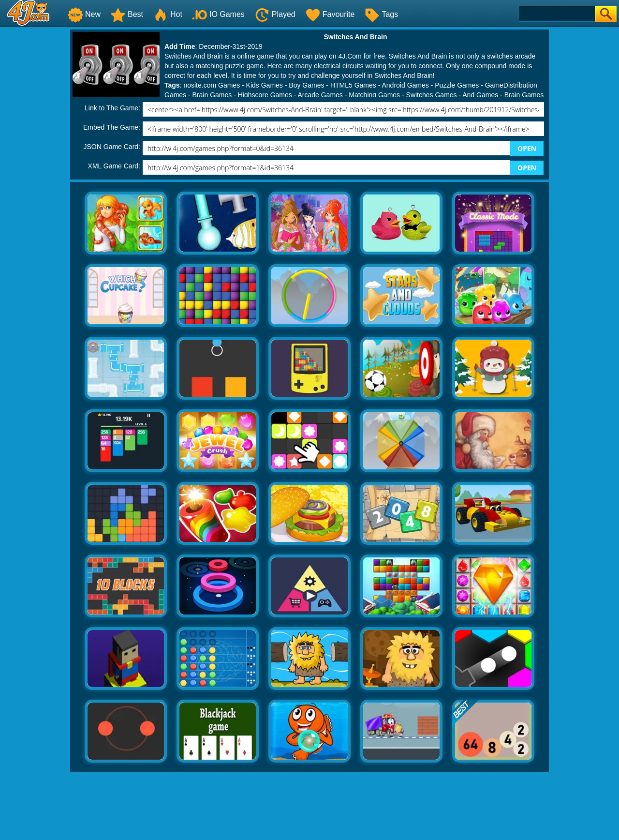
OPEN (527, 148)
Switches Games (432, 95)
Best (127, 14)
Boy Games (306, 85)
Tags (381, 14)
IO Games (218, 14)
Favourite (330, 14)
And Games (480, 95)
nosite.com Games (212, 85)
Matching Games (374, 95)
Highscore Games (265, 95)
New (84, 14)
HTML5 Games (353, 85)
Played (275, 14)
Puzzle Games (457, 85)
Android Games (405, 85)
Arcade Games (320, 95)
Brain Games (212, 95)
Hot (168, 14)
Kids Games (265, 85)
